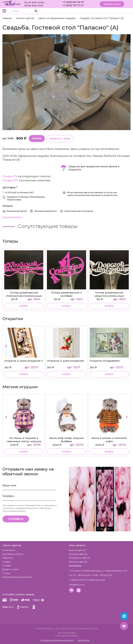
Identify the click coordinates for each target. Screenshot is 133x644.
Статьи (6, 573)
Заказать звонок (112, 4)
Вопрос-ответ (10, 569)
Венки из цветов (78, 562)
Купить (37, 138)
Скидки (6, 562)
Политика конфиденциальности (57, 640)
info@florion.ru (77, 585)
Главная (7, 18)
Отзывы (7, 565)
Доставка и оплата (13, 554)
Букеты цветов (77, 550)
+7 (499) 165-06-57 (73, 2)
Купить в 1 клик (60, 139)
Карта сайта (83, 640)
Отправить (16, 519)
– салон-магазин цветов (65, 628)
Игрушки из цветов (79, 558)
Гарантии (8, 558)
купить (24, 306)
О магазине (9, 550)
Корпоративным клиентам (17, 577)
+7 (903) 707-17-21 (73, 5)
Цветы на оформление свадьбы (57, 18)
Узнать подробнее (12, 217)
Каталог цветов (25, 18)
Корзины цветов (78, 554)
